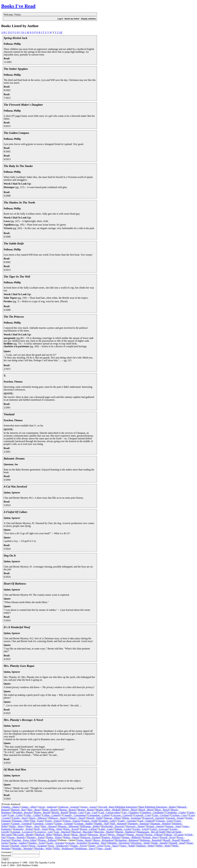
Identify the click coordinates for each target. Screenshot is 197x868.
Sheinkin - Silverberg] (119, 843)
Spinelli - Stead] (178, 843)
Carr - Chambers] (131, 812)
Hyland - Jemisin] (156, 826)
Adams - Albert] (29, 807)
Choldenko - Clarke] (176, 812)
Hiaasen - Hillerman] (69, 826)
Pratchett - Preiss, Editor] (25, 840)
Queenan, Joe (11, 464)
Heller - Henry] (17, 826)
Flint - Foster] (37, 821)
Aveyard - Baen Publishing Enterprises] (118, 807)
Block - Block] (147, 810)
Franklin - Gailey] (108, 821)
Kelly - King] (41, 829)
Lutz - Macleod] (63, 832)
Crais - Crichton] (161, 815)
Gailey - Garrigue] (128, 821)
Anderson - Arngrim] (69, 807)
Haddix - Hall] (102, 824)
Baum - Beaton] (50, 810)
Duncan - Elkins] (113, 818)
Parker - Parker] (54, 837)
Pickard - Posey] (151, 837)
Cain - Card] (92, 812)
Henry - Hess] (33, 826)
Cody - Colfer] (16, 815)
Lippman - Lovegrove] (22, 832)
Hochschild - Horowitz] (113, 826)
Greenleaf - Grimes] (44, 824)
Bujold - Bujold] (60, 812)
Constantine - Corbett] (99, 815)
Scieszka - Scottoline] (77, 843)
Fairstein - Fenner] (176, 818)
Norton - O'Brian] (154, 835)
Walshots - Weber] (146, 846)
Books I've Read (18, 6)
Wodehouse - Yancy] (86, 849)
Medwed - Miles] (44, 835)
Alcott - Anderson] (48, 807)
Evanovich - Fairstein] (154, 818)
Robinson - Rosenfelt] (151, 840)
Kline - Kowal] (72, 829)
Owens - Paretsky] (17, 837)
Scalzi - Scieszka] (56, 843)
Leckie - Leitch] (141, 829)
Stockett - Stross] (20, 846)
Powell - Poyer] (168, 837)
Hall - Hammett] (119, 824)
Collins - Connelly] (52, 815)
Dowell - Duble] (95, 818)
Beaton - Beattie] (86, 810)
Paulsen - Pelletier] (112, 837)
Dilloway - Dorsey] (58, 818)
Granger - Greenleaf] (22, 824)
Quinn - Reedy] (85, 840)
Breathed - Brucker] (23, 812)
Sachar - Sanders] (19, 843)
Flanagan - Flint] (21, 821)
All (61, 32)
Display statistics (88, 19)
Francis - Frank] (90, 821)
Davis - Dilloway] (39, 818)
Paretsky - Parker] (36, 837)
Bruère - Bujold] (42, 812)
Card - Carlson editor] (110, 812)
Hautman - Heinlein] (161, 824)
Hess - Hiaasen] (49, 826)
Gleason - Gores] (165, 821)
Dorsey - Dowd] (78, 818)
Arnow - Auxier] (89, 807)
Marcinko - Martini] (104, 832)
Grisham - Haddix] (84, 824)
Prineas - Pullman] (48, 840)
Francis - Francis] (72, 821)
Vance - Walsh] (128, 846)
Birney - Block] (130, 810)
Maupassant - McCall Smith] (152, 832)
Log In (60, 19)
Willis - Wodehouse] (64, 849)
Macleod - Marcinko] (83, 832)
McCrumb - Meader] (24, 835)
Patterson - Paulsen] (91, 837)
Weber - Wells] (164, 846)
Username (6, 852)
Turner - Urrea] (96, 846)
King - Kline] (56, 829)
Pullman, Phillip (12, 44)
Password (6, 855)
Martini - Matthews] (126, 832)
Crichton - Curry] (179, 815)
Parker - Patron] (72, 837)
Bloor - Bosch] (163, 810)
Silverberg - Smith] (141, 843)
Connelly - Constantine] (75, 815)
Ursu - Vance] (112, 846)
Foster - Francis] (54, 821)
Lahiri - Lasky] (107, 829)
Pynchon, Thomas (13, 382)
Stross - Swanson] (38, 846)
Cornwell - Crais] (143, 815)
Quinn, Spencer (12, 493)
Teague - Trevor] (79, 846)
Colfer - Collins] (33, 815)
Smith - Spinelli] (160, 843)
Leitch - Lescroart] (160, 829)
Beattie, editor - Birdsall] (109, 810)
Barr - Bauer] (35, 810)
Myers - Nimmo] (117, 835)
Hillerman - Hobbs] (90, 826)
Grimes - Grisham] (64, 824)
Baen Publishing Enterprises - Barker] (158, 807)
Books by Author (72, 19)
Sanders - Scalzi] (37, 843)
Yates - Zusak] (104, 849)
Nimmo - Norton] (135, 835)
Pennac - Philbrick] (132, 837)
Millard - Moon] (62, 835)
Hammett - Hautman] (139, 824)
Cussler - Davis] (20, 818)
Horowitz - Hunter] (136, 826)
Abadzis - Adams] (11, 807)
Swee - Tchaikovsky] (59, 846)
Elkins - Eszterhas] (132, 818)
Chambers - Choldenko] (153, 812)
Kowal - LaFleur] (89, 829)
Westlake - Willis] (43, 849)
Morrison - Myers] (98, 835)
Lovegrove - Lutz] (44, 832)
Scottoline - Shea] (98, 843)
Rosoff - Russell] (172, 840)
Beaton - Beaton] (68, 810)
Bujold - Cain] (77, 812)
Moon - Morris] (79, 835)
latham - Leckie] (124, 829)
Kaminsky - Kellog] (23, 829)
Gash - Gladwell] (147, 821)
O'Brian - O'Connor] (174, 835)
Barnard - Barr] (19, 810)
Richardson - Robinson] (127, 840)
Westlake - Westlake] (23, 849)
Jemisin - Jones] (174, 826)
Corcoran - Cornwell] (122, 815)
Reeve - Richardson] (104, 840)
